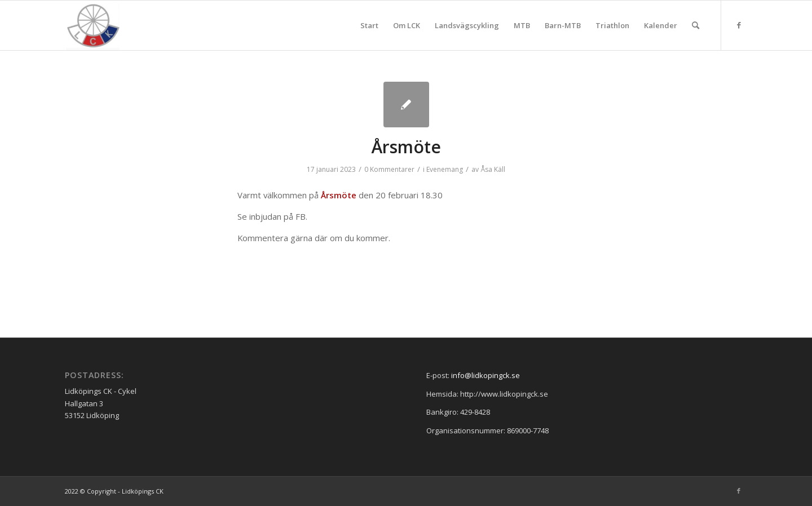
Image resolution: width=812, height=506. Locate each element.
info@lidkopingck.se (486, 375)
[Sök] (696, 25)
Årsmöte (406, 147)
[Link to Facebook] (739, 25)
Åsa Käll (493, 169)
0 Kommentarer (389, 169)
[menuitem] (369, 25)
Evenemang (445, 169)
